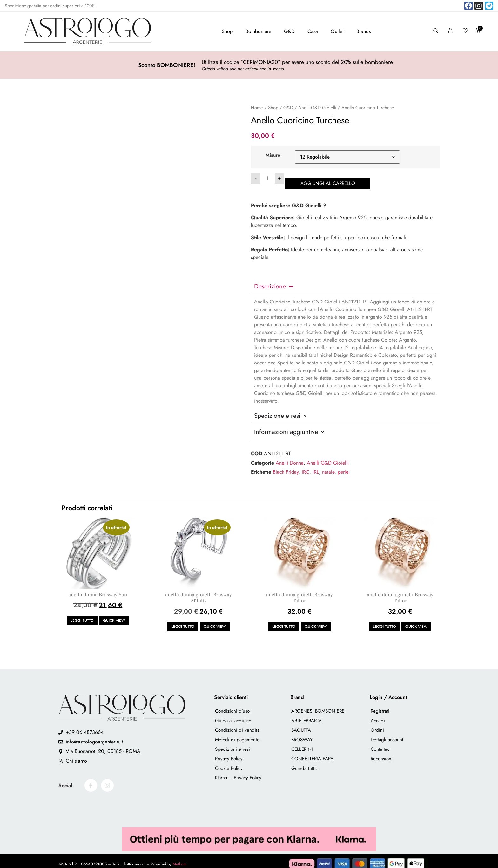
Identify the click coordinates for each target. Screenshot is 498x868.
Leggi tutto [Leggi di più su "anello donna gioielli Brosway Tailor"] (284, 621)
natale (328, 467)
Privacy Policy (229, 754)
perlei (344, 467)
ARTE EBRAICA (306, 715)
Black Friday (286, 467)
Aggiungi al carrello (332, 178)
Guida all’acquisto (233, 715)
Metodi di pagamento (237, 735)
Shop (227, 31)
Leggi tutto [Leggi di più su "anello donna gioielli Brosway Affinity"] (183, 621)
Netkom (180, 859)
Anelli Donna (290, 458)
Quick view (114, 615)
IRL (316, 467)
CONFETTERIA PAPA (312, 754)
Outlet (337, 31)
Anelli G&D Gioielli (317, 108)
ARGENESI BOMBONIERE (318, 706)
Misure (273, 155)
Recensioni (382, 754)
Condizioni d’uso (232, 706)
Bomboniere (258, 31)
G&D (289, 31)
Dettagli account (387, 735)
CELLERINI (302, 744)
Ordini (377, 725)
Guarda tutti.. (305, 763)
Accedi (378, 715)
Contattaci (381, 744)
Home (257, 108)
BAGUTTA (301, 725)
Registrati (380, 706)
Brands (363, 31)
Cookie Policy (229, 763)
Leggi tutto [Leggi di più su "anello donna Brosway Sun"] (82, 615)
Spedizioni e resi (232, 744)
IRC (306, 467)
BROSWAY (302, 735)
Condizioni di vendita (237, 725)
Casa (313, 31)
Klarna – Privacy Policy (238, 773)
